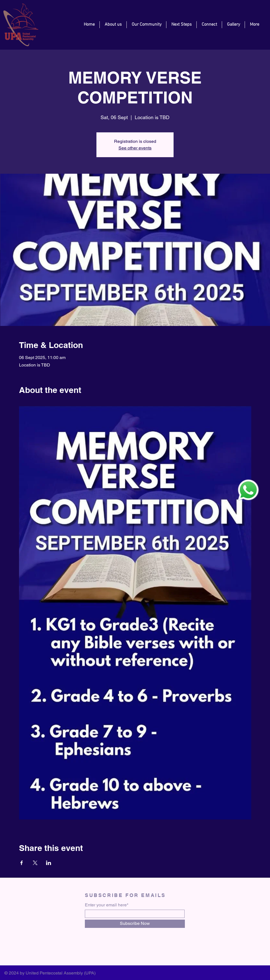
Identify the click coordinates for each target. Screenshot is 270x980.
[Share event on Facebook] (22, 863)
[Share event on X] (35, 863)
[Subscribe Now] (135, 924)
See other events (135, 148)
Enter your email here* (107, 905)
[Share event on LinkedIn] (49, 863)
